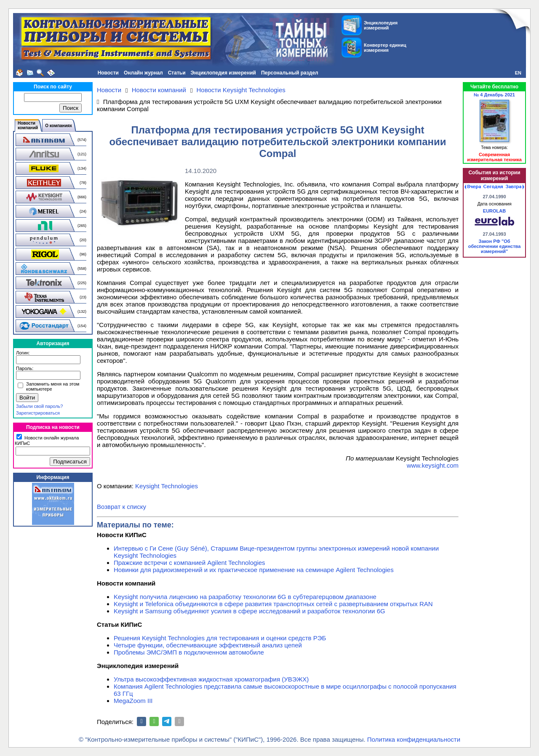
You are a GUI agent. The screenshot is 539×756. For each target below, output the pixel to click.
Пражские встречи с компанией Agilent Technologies (189, 563)
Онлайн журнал (143, 73)
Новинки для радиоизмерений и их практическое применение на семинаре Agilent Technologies (254, 570)
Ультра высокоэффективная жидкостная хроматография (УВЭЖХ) (211, 679)
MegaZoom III (133, 701)
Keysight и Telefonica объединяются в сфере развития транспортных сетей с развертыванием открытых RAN (273, 604)
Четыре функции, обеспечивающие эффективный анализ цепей (208, 645)
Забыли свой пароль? (39, 406)
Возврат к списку (121, 507)
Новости (108, 73)
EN (518, 73)
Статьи (177, 73)
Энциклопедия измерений (223, 73)
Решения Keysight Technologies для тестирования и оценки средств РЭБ (220, 638)
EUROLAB (494, 211)
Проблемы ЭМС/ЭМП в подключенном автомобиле (189, 652)
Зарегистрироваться (38, 413)
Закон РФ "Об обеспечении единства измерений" (495, 246)
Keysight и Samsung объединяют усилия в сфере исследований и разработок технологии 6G (249, 611)
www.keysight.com (433, 465)
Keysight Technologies (167, 486)
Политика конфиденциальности (414, 739)
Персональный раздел (290, 73)
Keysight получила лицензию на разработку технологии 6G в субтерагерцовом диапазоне (245, 597)
